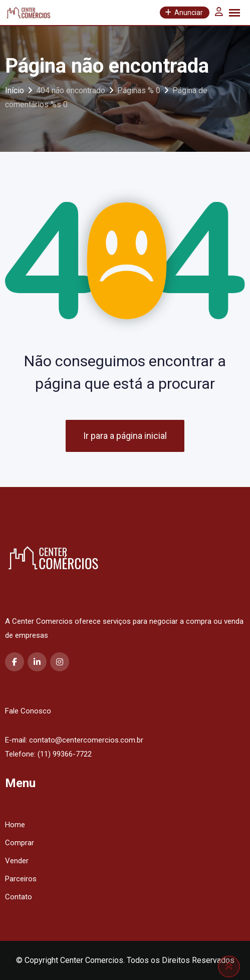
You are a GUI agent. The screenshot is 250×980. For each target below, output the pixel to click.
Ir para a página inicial (125, 436)
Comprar (20, 843)
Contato (19, 897)
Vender (17, 861)
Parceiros (21, 879)
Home (15, 825)
